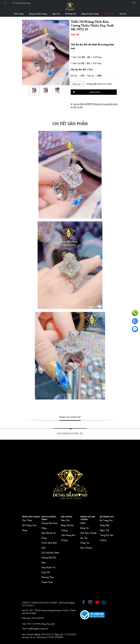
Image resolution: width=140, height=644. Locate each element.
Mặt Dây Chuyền (89, 533)
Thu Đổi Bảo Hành (50, 552)
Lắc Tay (84, 538)
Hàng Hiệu (105, 525)
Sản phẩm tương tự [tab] (70, 433)
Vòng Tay (85, 543)
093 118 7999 (34, 624)
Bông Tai (85, 528)
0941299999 (38, 618)
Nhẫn (83, 523)
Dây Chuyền (86, 548)
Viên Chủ (65, 520)
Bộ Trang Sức (71, 14)
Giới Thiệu (27, 520)
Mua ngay (95, 92)
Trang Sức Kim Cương (38, 14)
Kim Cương (19, 14)
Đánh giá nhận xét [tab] (70, 417)
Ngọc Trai (56, 14)
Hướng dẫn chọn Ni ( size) (99, 84)
